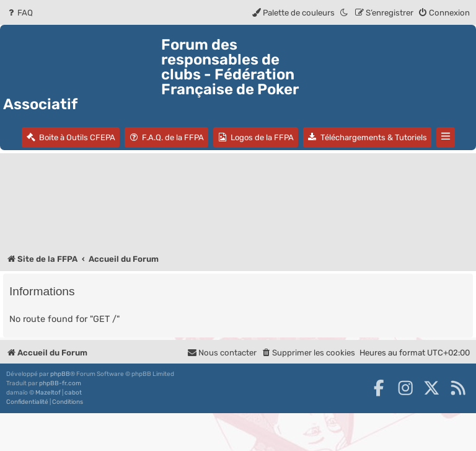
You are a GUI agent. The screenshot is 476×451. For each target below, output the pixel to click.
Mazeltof (48, 393)
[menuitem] (20, 13)
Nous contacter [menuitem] (222, 353)
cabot (73, 393)
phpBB (60, 374)
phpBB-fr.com (60, 383)
